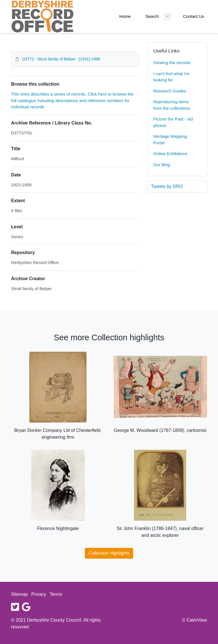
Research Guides (170, 91)
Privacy (39, 594)
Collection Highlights (109, 553)
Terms (56, 594)
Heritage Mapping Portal (170, 140)
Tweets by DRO (167, 186)
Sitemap (19, 594)
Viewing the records (172, 63)
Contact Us (194, 16)
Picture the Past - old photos (173, 122)
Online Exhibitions (170, 154)
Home (125, 16)
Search (152, 16)
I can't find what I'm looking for (171, 77)
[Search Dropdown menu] (168, 17)
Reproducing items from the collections (172, 105)
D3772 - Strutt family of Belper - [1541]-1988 (61, 59)
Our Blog (162, 165)
